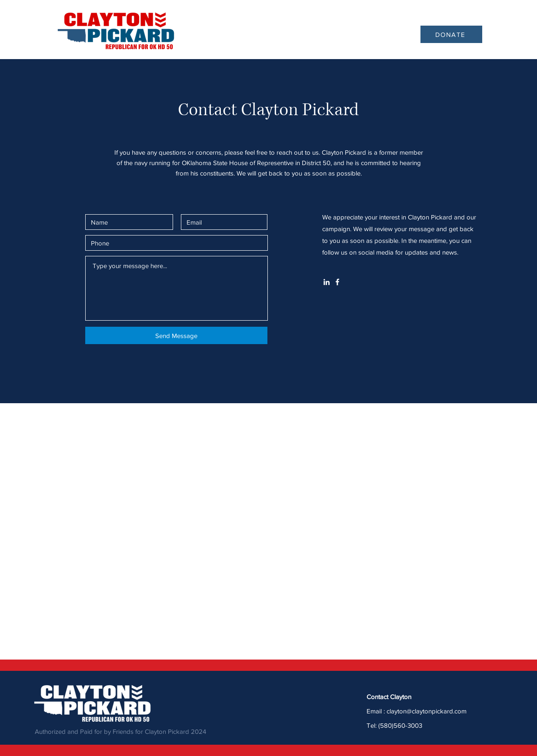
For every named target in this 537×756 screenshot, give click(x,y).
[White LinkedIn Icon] (327, 282)
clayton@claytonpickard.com (427, 711)
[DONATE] (451, 34)
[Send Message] (176, 335)
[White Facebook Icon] (337, 282)
